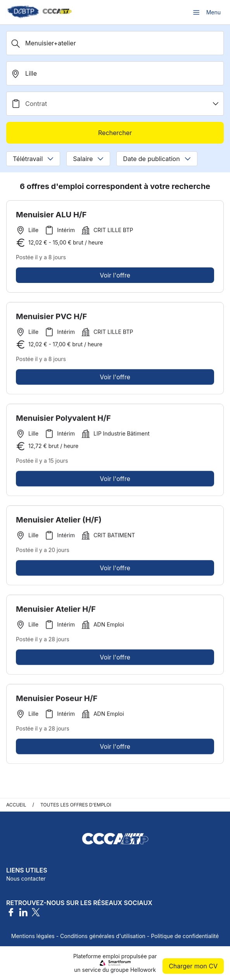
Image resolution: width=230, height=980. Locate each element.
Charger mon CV (193, 966)
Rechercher (115, 133)
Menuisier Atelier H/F (56, 612)
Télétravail (33, 159)
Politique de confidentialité (185, 936)
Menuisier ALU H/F (51, 215)
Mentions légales (33, 936)
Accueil (16, 805)
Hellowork (143, 970)
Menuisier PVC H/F (51, 319)
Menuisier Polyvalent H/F (63, 421)
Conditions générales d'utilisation (103, 936)
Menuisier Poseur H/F (57, 701)
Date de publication (157, 159)
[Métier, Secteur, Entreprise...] (115, 43)
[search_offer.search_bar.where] (115, 73)
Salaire (88, 159)
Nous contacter (26, 879)
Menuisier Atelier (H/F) (59, 523)
